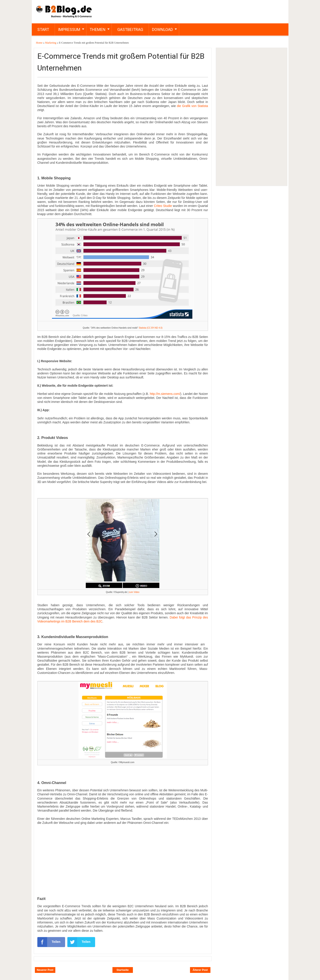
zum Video (134, 592)
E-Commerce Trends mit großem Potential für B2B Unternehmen (121, 62)
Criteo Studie (163, 206)
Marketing (51, 43)
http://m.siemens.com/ (165, 394)
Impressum (69, 29)
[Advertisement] (251, 117)
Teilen (49, 942)
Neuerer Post (45, 970)
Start (43, 29)
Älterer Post (200, 970)
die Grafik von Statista (192, 106)
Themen (98, 29)
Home (40, 43)
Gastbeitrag (130, 29)
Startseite (123, 970)
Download (162, 29)
